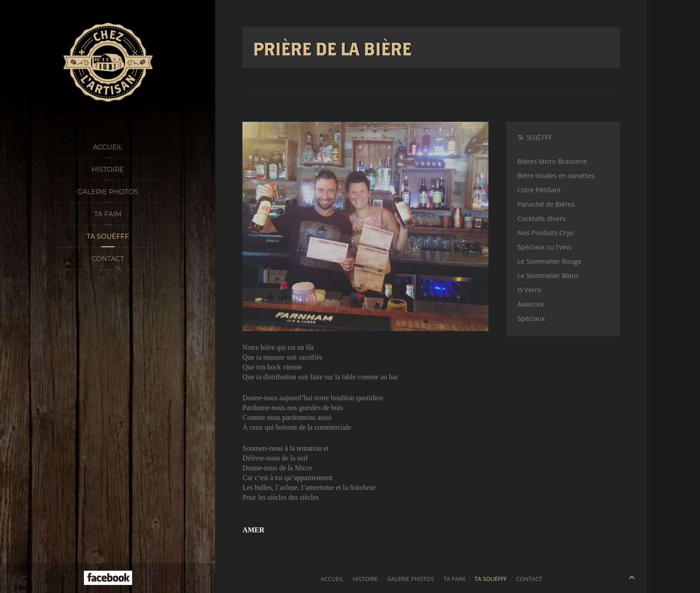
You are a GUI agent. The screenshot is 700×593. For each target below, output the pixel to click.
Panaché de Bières (546, 204)
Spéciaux (531, 318)
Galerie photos (108, 192)
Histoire (108, 169)
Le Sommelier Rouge (550, 261)
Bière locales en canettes (556, 175)
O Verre (529, 290)
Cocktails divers (542, 218)
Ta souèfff (108, 236)
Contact (108, 259)
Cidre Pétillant (539, 190)
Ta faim (108, 214)
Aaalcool (531, 304)
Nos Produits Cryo (546, 232)
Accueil (108, 147)
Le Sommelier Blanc (548, 275)
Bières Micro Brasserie (552, 161)
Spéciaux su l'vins (544, 247)
